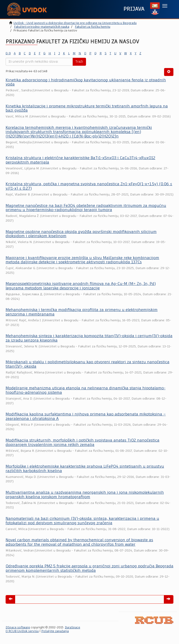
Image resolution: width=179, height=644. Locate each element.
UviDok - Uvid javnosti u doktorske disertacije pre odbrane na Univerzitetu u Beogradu (75, 23)
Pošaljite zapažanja (55, 631)
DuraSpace (72, 628)
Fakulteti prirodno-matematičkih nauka (42, 27)
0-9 (8, 53)
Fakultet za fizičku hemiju (93, 27)
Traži (79, 62)
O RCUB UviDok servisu (22, 631)
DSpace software (18, 628)
